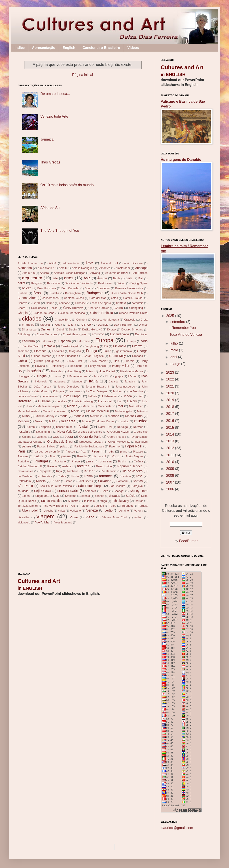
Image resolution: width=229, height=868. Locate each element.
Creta (144, 320)
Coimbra (82, 320)
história (34, 371)
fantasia (49, 346)
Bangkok (37, 283)
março (176, 364)
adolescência (71, 263)
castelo (121, 303)
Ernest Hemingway (75, 334)
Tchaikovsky (120, 501)
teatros (139, 501)
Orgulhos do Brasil (60, 441)
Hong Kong (74, 371)
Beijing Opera (139, 283)
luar (119, 401)
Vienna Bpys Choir (115, 517)
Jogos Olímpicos (68, 387)
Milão (26, 416)
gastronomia (124, 351)
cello (55, 308)
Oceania (42, 437)
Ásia (87, 278)
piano (124, 452)
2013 (171, 441)
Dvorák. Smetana (132, 329)
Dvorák (112, 329)
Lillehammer (110, 396)
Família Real (30, 346)
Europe (132, 341)
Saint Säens (85, 481)
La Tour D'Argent (97, 391)
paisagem (142, 442)
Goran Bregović (94, 356)
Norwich (138, 427)
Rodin (75, 476)
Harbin (130, 361)
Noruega (122, 427)
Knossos (75, 391)
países (27, 446)
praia (90, 461)
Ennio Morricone (47, 334)
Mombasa (96, 416)
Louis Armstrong (82, 401)
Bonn (88, 288)
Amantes (105, 268)
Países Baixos (46, 446)
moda (64, 416)
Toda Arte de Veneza (186, 335)
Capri (36, 303)
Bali (141, 278)
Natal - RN (105, 427)
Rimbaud (73, 471)
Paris (22, 451)
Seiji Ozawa (43, 491)
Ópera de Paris (90, 437)
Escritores (141, 334)
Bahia (117, 278)
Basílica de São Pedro (79, 283)
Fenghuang (92, 346)
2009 (171, 469)
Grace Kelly (118, 356)
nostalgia (24, 432)
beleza (27, 288)
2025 (171, 316)
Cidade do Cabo (44, 313)
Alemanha (25, 268)
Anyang (95, 273)
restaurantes (25, 471)
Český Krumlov (73, 308)
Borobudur (103, 288)
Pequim (97, 451)
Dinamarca (29, 329)
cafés (115, 298)
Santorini (122, 481)
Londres (62, 401)
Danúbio (103, 325)
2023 (171, 372)
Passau (70, 452)
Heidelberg (57, 366)
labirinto (118, 391)
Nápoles (46, 427)
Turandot (127, 506)
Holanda (56, 371)
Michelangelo (123, 411)
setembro (178, 322)
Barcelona (54, 283)
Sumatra (73, 501)
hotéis (90, 371)
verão (109, 510)
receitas (83, 466)
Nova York (65, 432)
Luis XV (132, 401)
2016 (171, 421)
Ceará (21, 308)
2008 (171, 476)
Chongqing (136, 308)
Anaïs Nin (29, 273)
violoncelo (24, 522)
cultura (72, 325)
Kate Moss (41, 391)
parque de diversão (47, 452)
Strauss (115, 496)
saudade (23, 491)
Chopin (23, 313)
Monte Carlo (134, 416)
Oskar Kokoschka (119, 442)
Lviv (30, 406)
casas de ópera (101, 303)
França (92, 351)
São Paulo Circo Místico (56, 486)
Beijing (121, 283)
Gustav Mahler (98, 361)
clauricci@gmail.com (177, 828)
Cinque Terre (63, 320)
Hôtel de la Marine (132, 371)
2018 (171, 407)
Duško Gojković (92, 329)
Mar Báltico (136, 406)
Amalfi (63, 268)
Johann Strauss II (97, 387)
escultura (28, 341)
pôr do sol (99, 456)
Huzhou (57, 376)
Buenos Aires (27, 298)
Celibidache (38, 308)
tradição (99, 506)
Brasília (54, 293)
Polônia (82, 456)
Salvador (104, 481)
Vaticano (75, 511)
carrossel (81, 303)
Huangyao (24, 376)
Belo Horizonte (47, 288)
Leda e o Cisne (27, 396)
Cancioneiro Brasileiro (101, 48)
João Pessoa (42, 387)
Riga (59, 471)
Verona (139, 511)
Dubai (60, 329)
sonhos (100, 496)
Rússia (56, 481)
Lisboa (127, 396)
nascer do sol (65, 427)
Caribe (50, 303)
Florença (40, 351)
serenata (90, 491)
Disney (46, 329)
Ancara (44, 273)
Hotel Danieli (107, 371)
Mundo (87, 421)
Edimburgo (24, 334)
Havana (40, 366)
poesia (66, 456)
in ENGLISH (30, 588)
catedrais (138, 303)
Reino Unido (104, 466)
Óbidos (27, 437)
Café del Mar (98, 298)
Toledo (85, 506)
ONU (56, 437)
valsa (61, 511)
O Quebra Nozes (118, 432)
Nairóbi (31, 427)
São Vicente (117, 486)
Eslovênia (47, 341)
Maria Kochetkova (54, 411)
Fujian (107, 351)
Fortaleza (58, 351)
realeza (67, 466)
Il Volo (132, 376)
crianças (28, 325)
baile (129, 278)
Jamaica (47, 139)
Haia (117, 361)
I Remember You (78, 376)
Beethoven (105, 283)
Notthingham (44, 432)
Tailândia (89, 501)
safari (69, 481)
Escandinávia (120, 334)
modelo (79, 416)
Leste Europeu (72, 396)
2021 (171, 386)
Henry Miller (121, 366)
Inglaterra (59, 381)
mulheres (68, 421)
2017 (171, 414)
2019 (171, 400)
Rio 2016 (90, 471)
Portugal (41, 461)
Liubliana (44, 401)
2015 (171, 428)
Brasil (38, 293)
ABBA (53, 263)
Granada (138, 356)
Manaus (88, 406)
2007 (171, 482)
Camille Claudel (133, 298)
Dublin (73, 329)
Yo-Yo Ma (42, 522)
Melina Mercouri (98, 411)
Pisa (53, 456)
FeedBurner (188, 541)
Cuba (59, 325)
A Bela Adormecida (30, 263)
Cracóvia (130, 320)
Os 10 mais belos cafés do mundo (67, 185)
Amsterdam (123, 268)
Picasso (138, 452)
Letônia (92, 396)
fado (144, 341)
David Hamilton (124, 325)
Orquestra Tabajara (91, 442)
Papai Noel (134, 446)
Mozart (39, 421)
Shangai (119, 491)
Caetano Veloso (74, 298)
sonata (86, 496)
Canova (22, 303)
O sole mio (141, 432)
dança (86, 324)
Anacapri (141, 268)
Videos (133, 48)
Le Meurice (136, 391)
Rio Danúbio (108, 471)
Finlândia (120, 346)
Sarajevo (137, 486)
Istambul (77, 381)
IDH (107, 376)
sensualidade (68, 491)
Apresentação (44, 48)
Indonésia (41, 381)
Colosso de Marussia (106, 320)
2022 (171, 379)
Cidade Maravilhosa (72, 313)
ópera (69, 437)
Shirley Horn (139, 491)
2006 (171, 489)
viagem (46, 516)
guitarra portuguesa (46, 361)
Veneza (92, 510)
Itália (93, 381)
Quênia (138, 461)
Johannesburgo (125, 387)
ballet (21, 283)
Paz (83, 452)
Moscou (23, 421)
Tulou (113, 506)
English (69, 48)
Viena (90, 517)
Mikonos (142, 411)
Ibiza (97, 376)
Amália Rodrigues (83, 268)
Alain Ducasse (133, 263)
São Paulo (25, 486)
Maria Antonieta (28, 411)
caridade (65, 303)
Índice (20, 48)
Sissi (56, 496)
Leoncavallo (49, 396)
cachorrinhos (51, 298)
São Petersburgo (90, 486)
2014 (171, 434)
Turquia (143, 506)
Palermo (114, 446)
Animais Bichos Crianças (70, 273)
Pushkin (123, 461)
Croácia (45, 325)
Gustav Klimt (74, 361)
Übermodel (30, 510)
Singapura (41, 496)
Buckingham (73, 293)
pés (111, 451)
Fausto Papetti (70, 346)
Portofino (23, 461)
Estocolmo (83, 341)
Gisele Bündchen (67, 356)
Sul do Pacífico (52, 501)
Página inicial (83, 75)
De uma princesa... (55, 94)
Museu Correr (105, 421)
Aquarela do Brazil (117, 273)
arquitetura (32, 278)
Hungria (41, 376)
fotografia (75, 351)
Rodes (62, 476)
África (90, 263)
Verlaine (124, 511)
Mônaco (114, 416)
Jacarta (114, 381)
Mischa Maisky (45, 416)
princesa (106, 461)
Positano (60, 461)
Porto (115, 456)
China (119, 308)
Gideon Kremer (41, 356)
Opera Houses (117, 437)
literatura (24, 401)
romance (106, 476)
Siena (26, 496)
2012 (171, 448)
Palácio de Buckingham (89, 446)
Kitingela (58, 391)
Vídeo (74, 517)
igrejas (119, 376)
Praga (76, 461)
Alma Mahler (46, 268)
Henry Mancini (97, 366)
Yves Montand (63, 522)
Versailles (24, 517)
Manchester (105, 406)
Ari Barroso (140, 273)
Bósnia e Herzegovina (129, 288)
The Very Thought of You (60, 231)
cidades (32, 319)
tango (103, 501)
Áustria (102, 278)
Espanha (65, 341)
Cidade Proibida (102, 313)
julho (175, 343)
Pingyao (23, 456)
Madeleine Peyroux (50, 406)
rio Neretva (45, 476)
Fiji (106, 346)
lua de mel (105, 401)
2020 (171, 393)
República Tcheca (130, 466)
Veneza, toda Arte (54, 116)
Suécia (131, 496)
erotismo (98, 334)
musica (124, 421)
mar (121, 406)
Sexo (105, 491)
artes (69, 278)
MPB (52, 421)
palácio (65, 446)
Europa (104, 340)
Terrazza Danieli (28, 506)
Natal (83, 426)
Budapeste (95, 293)
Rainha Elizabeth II (30, 466)
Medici (76, 411)
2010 (171, 462)
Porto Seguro (134, 456)
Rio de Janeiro (132, 471)
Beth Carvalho (70, 288)
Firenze (137, 346)
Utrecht (48, 511)
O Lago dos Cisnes (90, 432)
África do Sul (50, 208)
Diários (143, 325)
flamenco (23, 351)
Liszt (140, 396)
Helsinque (76, 366)
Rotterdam (24, 481)
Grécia (22, 361)
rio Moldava (25, 476)
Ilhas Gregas (50, 162)
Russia (41, 481)
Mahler (72, 406)
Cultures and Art (39, 581)
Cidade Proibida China (133, 313)
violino (138, 517)
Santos (138, 481)
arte (55, 278)
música (141, 421)
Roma (89, 476)
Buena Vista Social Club (127, 293)
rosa (139, 476)
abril (174, 357)
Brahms (22, 293)
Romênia (125, 476)
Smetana (71, 496)
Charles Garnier (99, 308)
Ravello (52, 466)
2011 (171, 455)
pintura (39, 456)
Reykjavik (45, 471)
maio (175, 350)
